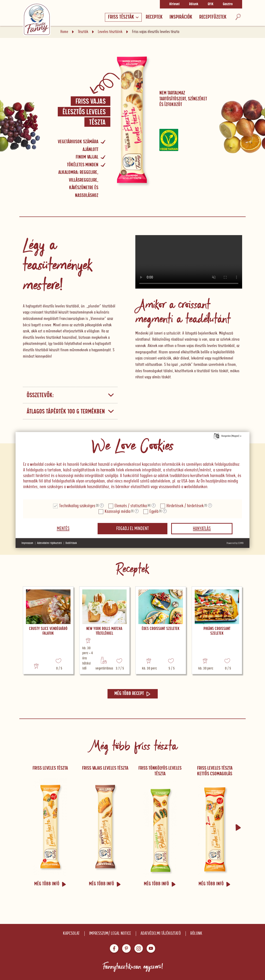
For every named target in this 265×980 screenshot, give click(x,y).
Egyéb (154, 512)
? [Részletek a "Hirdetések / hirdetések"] (210, 506)
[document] (132, 466)
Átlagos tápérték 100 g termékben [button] (70, 412)
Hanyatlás (202, 529)
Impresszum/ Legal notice (110, 933)
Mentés (63, 529)
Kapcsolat (71, 933)
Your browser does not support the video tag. (189, 262)
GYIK (211, 4)
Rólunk (194, 4)
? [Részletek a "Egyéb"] (165, 511)
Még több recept (133, 694)
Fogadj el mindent (132, 529)
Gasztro (228, 4)
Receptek (154, 17)
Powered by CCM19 (235, 543)
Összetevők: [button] (70, 395)
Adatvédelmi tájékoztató (161, 933)
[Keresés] (238, 17)
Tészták (83, 32)
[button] (238, 828)
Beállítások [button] (71, 543)
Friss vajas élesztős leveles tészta (84, 112)
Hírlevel (174, 4)
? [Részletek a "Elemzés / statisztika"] (154, 506)
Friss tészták (123, 17)
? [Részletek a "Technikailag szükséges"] (102, 506)
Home (64, 32)
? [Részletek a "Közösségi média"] (137, 511)
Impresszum (27, 543)
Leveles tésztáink (110, 32)
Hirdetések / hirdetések (185, 506)
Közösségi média (118, 512)
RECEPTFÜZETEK (213, 17)
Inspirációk (181, 17)
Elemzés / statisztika (131, 506)
